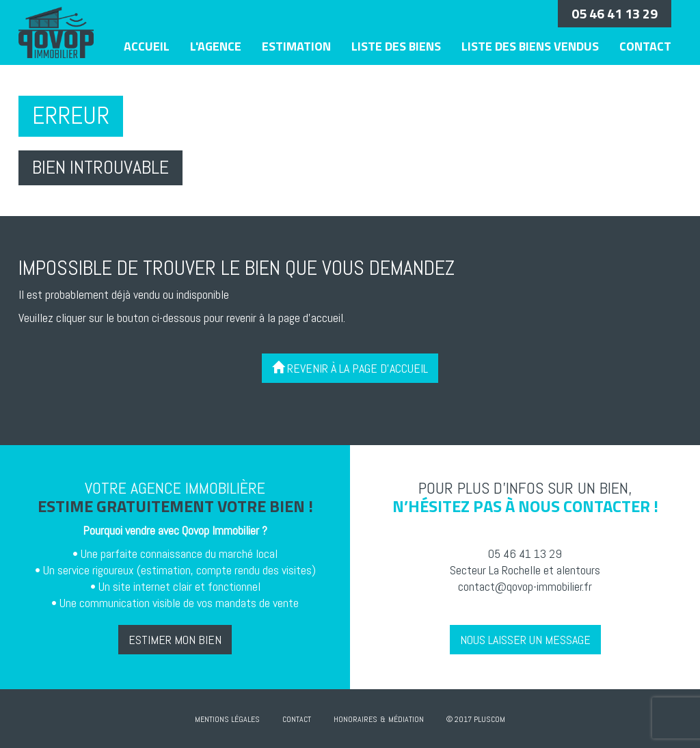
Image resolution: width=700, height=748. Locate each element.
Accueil (147, 46)
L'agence (216, 46)
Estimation (296, 46)
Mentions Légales (227, 719)
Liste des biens (396, 46)
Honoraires (355, 719)
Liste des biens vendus (530, 46)
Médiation (406, 719)
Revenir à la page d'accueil (350, 368)
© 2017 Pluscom (476, 719)
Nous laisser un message (525, 640)
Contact (645, 46)
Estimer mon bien (175, 640)
